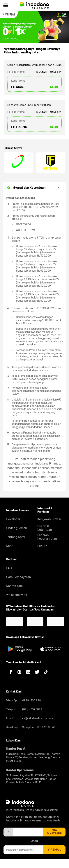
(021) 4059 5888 (32, 709)
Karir (9, 546)
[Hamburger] (6, 5)
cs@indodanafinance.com (37, 718)
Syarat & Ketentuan (45, 528)
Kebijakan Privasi (49, 519)
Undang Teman (17, 528)
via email (54, 850)
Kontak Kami (15, 586)
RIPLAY (42, 546)
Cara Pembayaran (19, 577)
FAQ (9, 568)
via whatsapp (55, 832)
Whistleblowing (17, 595)
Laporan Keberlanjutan (47, 537)
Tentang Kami (16, 537)
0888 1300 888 (31, 701)
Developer (13, 519)
